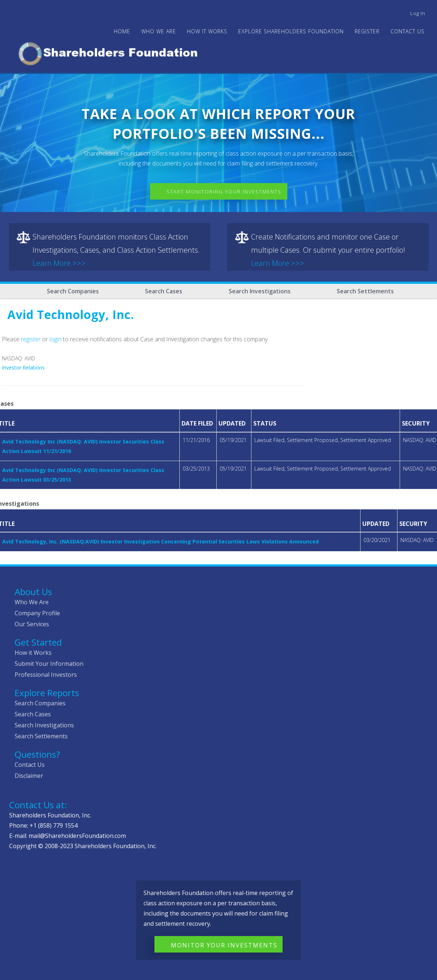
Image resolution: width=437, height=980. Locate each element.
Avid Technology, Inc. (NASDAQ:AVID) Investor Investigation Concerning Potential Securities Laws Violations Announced (160, 541)
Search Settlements (365, 291)
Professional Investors (46, 675)
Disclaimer (29, 776)
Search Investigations (260, 291)
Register (367, 31)
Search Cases (164, 291)
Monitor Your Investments (224, 945)
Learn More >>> (59, 263)
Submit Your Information (49, 664)
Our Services (32, 624)
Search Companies (73, 291)
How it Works (33, 653)
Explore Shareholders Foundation (291, 31)
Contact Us (408, 31)
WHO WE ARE (159, 31)
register (31, 339)
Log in (418, 13)
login (55, 339)
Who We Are (32, 602)
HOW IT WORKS (207, 31)
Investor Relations (23, 367)
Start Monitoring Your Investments (224, 192)
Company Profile (37, 613)
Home (122, 31)
